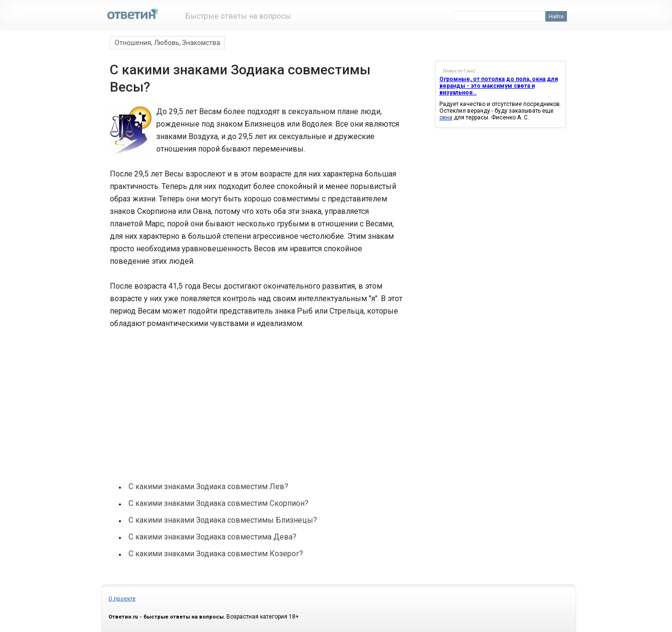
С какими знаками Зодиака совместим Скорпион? (218, 503)
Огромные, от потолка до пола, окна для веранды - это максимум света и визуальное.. (499, 86)
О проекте (122, 599)
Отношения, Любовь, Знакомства (167, 43)
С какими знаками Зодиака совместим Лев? (208, 486)
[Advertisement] (181, 398)
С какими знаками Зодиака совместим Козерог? (216, 554)
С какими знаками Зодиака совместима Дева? (212, 537)
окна (446, 117)
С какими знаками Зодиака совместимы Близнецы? (223, 520)
